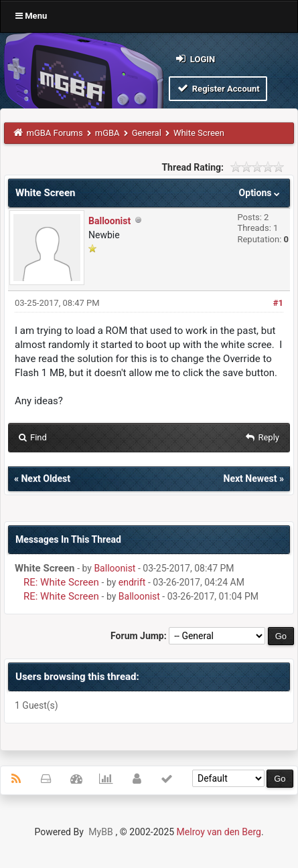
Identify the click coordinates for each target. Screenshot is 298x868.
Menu (31, 16)
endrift (132, 582)
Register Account (218, 88)
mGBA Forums (55, 133)
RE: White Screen (61, 582)
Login (195, 59)
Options (261, 193)
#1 (278, 303)
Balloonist (109, 221)
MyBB (100, 832)
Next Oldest (46, 479)
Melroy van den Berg (219, 832)
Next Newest (250, 479)
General (147, 133)
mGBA (107, 133)
